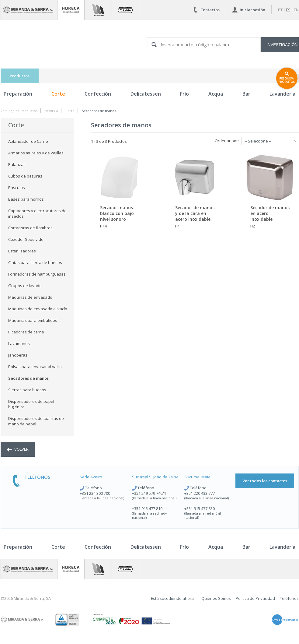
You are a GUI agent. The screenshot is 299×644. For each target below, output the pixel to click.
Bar (246, 94)
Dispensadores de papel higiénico (31, 404)
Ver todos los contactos (265, 481)
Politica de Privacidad (255, 598)
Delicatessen (146, 94)
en (296, 10)
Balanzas (17, 164)
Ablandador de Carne (28, 141)
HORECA (51, 111)
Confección (98, 94)
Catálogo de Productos (19, 111)
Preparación (18, 94)
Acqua (216, 94)
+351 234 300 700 (95, 493)
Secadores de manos (99, 111)
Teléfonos (289, 598)
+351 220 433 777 (200, 493)
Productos (20, 76)
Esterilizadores (22, 251)
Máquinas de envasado (30, 297)
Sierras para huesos (27, 390)
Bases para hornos (26, 199)
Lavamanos (19, 343)
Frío (184, 94)
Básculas (17, 188)
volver (18, 449)
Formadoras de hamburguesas (37, 274)
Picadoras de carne (26, 332)
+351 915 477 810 (147, 509)
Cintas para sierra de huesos (35, 262)
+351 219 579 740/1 (149, 493)
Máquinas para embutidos (33, 320)
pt (280, 10)
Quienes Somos (216, 598)
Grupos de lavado (25, 286)
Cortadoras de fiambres (30, 228)
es (288, 10)
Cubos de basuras (25, 176)
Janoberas (18, 355)
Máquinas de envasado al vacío (38, 309)
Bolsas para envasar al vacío (35, 367)
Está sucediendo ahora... (174, 598)
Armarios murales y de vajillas (36, 153)
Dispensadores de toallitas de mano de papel (36, 421)
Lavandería (282, 547)
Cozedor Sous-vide (26, 239)
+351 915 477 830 (200, 509)
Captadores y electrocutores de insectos (37, 213)
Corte (58, 94)
